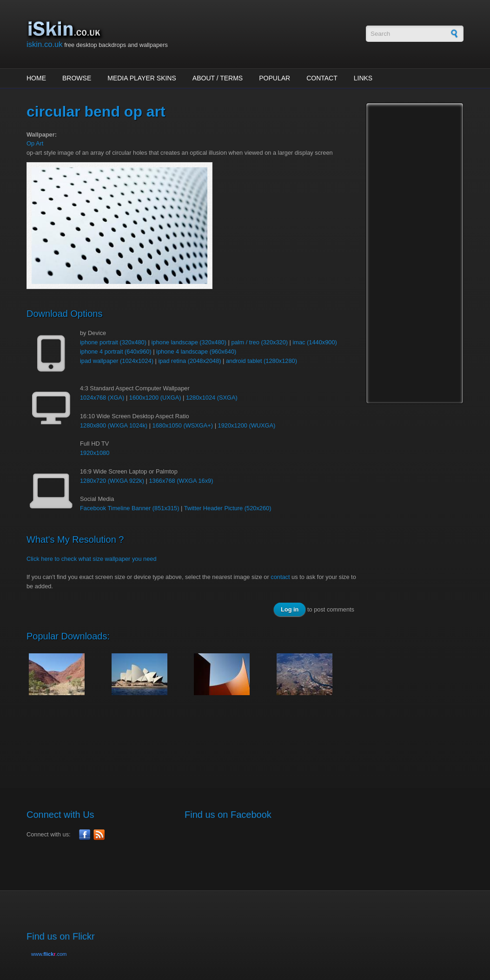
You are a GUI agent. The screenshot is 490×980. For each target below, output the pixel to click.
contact (280, 577)
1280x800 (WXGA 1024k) (114, 425)
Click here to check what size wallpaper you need (92, 559)
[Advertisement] (196, 737)
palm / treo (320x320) (259, 342)
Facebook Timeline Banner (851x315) (129, 508)
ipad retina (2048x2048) (189, 361)
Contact (322, 78)
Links (363, 78)
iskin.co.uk (45, 44)
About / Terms (218, 78)
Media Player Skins (142, 78)
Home (36, 78)
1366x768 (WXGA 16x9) (181, 481)
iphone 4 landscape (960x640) (196, 352)
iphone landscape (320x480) (189, 342)
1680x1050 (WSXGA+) (183, 425)
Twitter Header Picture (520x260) (228, 508)
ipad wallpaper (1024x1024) (117, 361)
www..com (49, 954)
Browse (77, 78)
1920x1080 (95, 453)
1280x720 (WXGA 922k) (112, 481)
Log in (290, 609)
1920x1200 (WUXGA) (247, 425)
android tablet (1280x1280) (262, 361)
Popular (275, 78)
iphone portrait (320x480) (113, 342)
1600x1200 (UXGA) (155, 398)
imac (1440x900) (315, 342)
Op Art (35, 143)
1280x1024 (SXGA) (212, 398)
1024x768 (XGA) (102, 398)
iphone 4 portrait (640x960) (116, 352)
